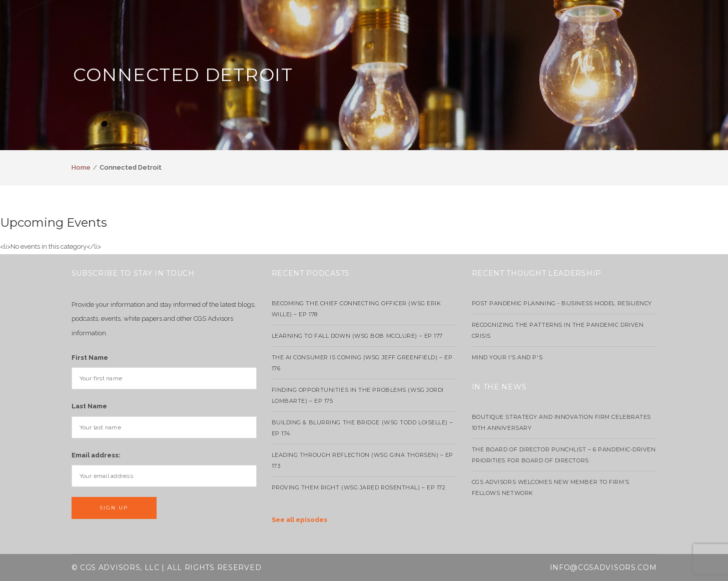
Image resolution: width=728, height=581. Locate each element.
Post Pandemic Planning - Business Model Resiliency (562, 303)
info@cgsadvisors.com (603, 567)
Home (81, 167)
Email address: (96, 455)
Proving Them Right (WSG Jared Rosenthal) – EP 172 (359, 487)
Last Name (89, 406)
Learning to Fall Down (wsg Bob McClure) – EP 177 (357, 336)
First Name (90, 358)
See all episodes (299, 520)
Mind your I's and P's (507, 357)
